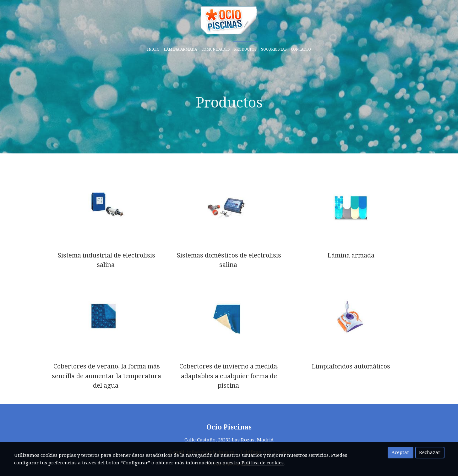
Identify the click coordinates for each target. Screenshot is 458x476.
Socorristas (274, 49)
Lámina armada (180, 49)
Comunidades (216, 49)
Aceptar (400, 452)
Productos (245, 49)
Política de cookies (263, 463)
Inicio (153, 49)
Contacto (301, 49)
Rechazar (430, 452)
